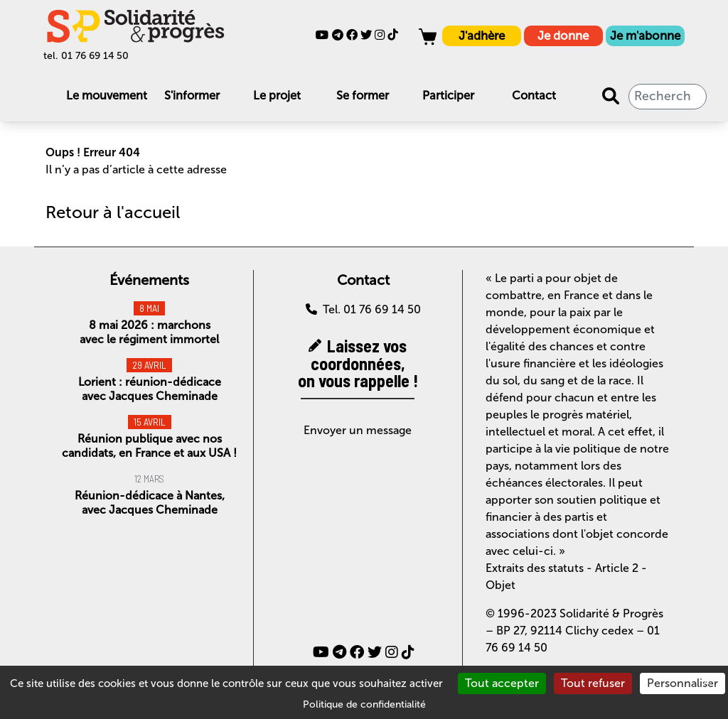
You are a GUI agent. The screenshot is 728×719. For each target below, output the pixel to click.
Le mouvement (107, 96)
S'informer (192, 96)
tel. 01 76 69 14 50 (86, 56)
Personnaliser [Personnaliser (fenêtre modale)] (682, 683)
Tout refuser (593, 683)
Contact (534, 96)
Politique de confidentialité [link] (364, 704)
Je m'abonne (645, 36)
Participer (448, 96)
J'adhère (482, 36)
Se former (363, 96)
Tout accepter (502, 683)
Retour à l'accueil (113, 212)
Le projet (277, 96)
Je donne (563, 36)
